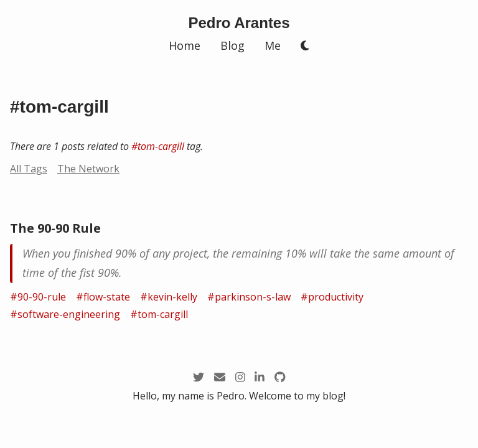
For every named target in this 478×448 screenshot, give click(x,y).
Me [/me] (273, 45)
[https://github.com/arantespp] (280, 378)
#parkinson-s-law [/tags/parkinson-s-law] (249, 297)
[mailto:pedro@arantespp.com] (220, 378)
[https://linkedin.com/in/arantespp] (260, 378)
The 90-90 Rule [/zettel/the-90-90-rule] (55, 228)
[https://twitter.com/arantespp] (199, 378)
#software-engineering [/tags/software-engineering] (65, 314)
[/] (239, 23)
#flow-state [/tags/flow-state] (103, 297)
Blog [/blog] (232, 45)
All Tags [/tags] (29, 169)
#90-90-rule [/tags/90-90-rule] (38, 297)
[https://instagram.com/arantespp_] (240, 378)
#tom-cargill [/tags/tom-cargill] (158, 146)
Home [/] (185, 45)
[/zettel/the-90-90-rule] (239, 264)
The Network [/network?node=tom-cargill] (88, 169)
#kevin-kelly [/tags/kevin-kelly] (169, 297)
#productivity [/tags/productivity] (332, 297)
